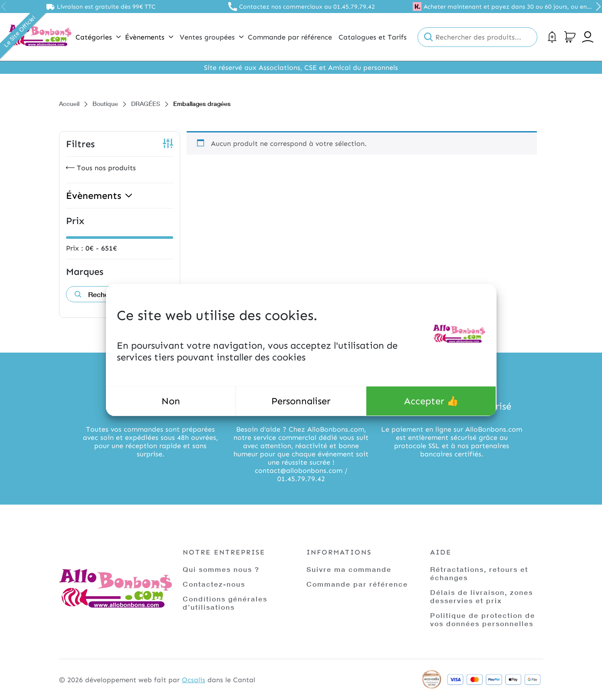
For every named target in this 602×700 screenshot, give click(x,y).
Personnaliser (301, 401)
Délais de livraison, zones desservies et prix (482, 596)
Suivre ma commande (349, 569)
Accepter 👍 (431, 401)
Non (171, 401)
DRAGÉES (146, 104)
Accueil (69, 104)
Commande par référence (357, 584)
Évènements (149, 37)
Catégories (98, 37)
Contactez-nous (214, 584)
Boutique (105, 104)
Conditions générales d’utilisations (225, 603)
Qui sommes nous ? (221, 569)
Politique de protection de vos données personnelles (483, 619)
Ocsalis (194, 680)
